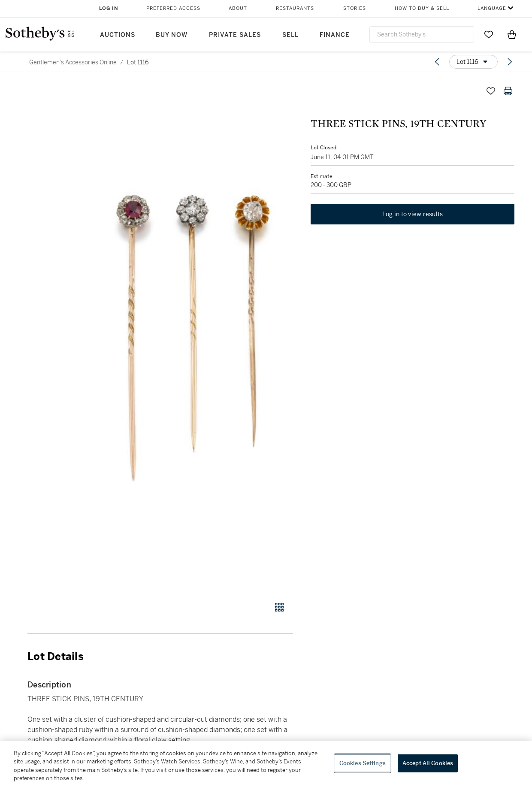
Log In (109, 8)
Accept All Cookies (428, 763)
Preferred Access (173, 8)
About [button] (238, 8)
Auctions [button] (118, 35)
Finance (335, 35)
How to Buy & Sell (422, 8)
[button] (193, 337)
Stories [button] (355, 8)
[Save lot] (491, 91)
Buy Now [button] (172, 35)
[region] (266, 764)
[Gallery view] (279, 607)
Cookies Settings (363, 763)
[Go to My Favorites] (489, 34)
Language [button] (492, 8)
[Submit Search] (464, 34)
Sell (290, 35)
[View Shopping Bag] (512, 34)
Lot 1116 (138, 62)
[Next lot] (510, 62)
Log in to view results (413, 215)
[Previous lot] (437, 62)
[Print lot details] (508, 91)
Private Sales (235, 35)
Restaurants (295, 8)
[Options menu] (473, 62)
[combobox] (422, 35)
